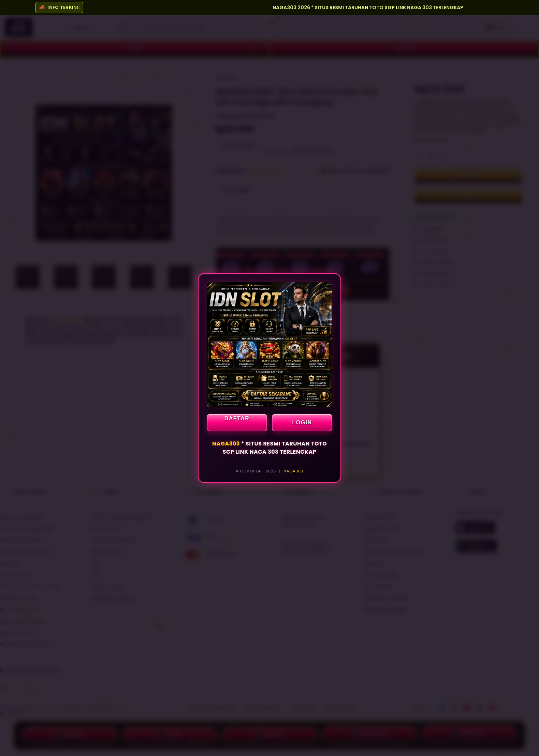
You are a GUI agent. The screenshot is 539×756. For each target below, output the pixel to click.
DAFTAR (237, 418)
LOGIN (302, 422)
